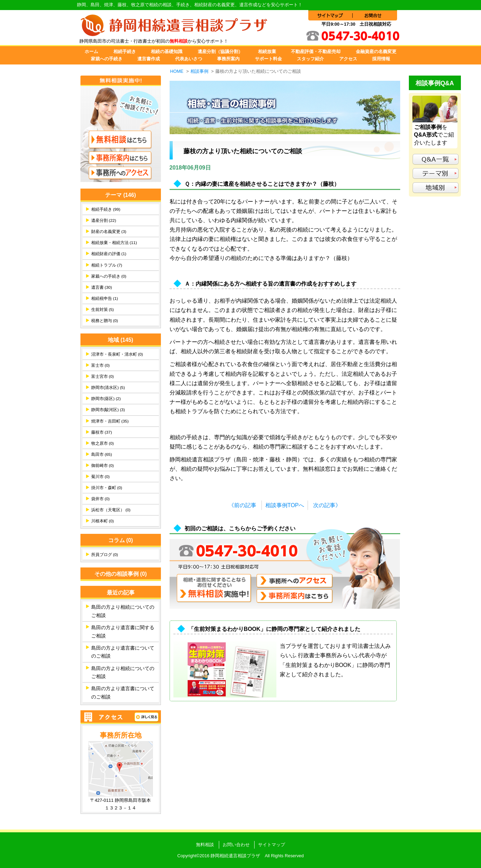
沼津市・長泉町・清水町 (117, 354)
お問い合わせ (236, 845)
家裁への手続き (107, 59)
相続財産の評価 (109, 254)
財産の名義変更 (109, 232)
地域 (121, 340)
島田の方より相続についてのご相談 (123, 611)
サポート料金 (268, 59)
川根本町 (103, 521)
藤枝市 (102, 432)
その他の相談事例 (121, 574)
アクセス (348, 59)
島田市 (102, 454)
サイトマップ (272, 845)
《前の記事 (242, 505)
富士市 (101, 365)
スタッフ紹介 (310, 59)
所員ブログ (105, 555)
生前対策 (103, 310)
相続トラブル (107, 265)
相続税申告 (105, 298)
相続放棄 (267, 51)
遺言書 (102, 287)
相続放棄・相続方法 (114, 243)
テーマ (121, 195)
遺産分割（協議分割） (220, 51)
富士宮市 (103, 376)
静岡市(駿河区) (108, 410)
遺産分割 (104, 220)
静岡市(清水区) (108, 388)
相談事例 (199, 71)
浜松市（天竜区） (111, 510)
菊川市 (101, 477)
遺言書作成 (149, 59)
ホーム (91, 51)
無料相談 (205, 845)
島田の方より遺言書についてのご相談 (123, 652)
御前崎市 (103, 466)
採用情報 (381, 59)
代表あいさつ (189, 59)
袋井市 (101, 499)
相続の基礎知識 (167, 51)
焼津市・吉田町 (110, 421)
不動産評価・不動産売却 (316, 51)
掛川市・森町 (107, 488)
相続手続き (125, 51)
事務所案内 (228, 59)
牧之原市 (103, 443)
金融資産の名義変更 (376, 51)
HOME (177, 71)
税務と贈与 (105, 321)
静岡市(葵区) (106, 399)
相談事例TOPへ (285, 505)
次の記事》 (327, 505)
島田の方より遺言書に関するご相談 (123, 632)
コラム (121, 540)
